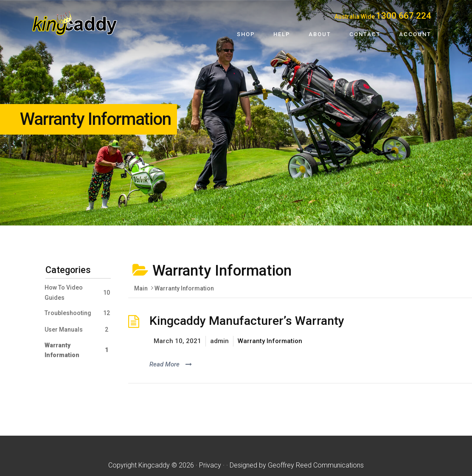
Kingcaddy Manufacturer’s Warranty (247, 321)
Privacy (210, 465)
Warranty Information (270, 341)
